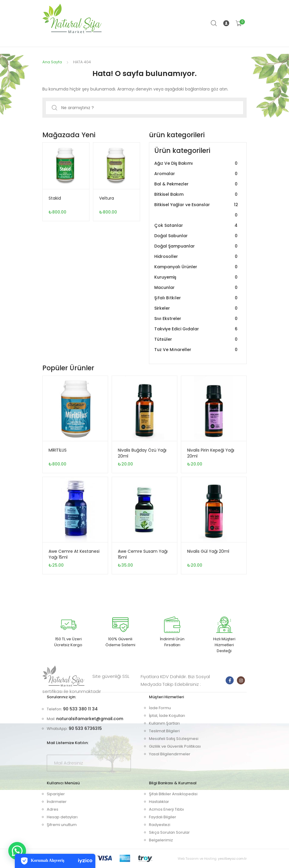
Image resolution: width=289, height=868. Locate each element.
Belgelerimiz (161, 840)
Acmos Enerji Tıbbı (166, 809)
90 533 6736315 (85, 728)
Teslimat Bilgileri (164, 731)
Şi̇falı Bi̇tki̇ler (197, 298)
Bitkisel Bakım (197, 194)
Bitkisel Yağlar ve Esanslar (197, 210)
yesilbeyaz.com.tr (232, 859)
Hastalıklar (159, 802)
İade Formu (160, 708)
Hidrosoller (197, 257)
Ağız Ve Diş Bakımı (197, 163)
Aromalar (197, 174)
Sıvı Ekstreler (197, 319)
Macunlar (197, 288)
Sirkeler (197, 308)
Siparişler (56, 794)
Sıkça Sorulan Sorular (169, 832)
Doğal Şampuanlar (197, 246)
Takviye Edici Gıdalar (197, 329)
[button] (17, 851)
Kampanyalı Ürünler (197, 267)
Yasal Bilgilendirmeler (170, 754)
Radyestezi (160, 825)
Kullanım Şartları (164, 723)
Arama (214, 23)
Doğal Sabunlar (197, 236)
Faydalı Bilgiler (163, 817)
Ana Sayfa (52, 62)
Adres (53, 809)
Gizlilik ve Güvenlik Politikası (175, 746)
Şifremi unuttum (62, 825)
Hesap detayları (62, 817)
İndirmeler (57, 802)
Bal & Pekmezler (197, 184)
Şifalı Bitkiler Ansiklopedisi (173, 794)
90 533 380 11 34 (80, 709)
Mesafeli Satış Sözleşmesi (174, 739)
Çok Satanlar (197, 226)
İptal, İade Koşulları (167, 716)
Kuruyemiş (197, 277)
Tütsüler (197, 339)
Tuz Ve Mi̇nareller (197, 350)
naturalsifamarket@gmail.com (90, 719)
